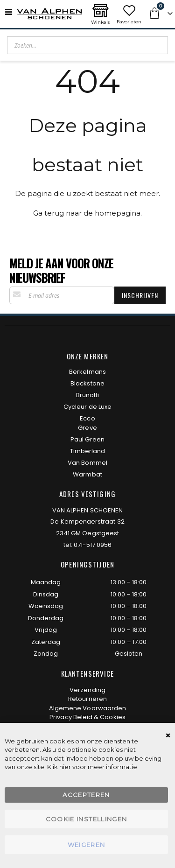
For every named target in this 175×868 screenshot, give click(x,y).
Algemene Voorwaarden (87, 708)
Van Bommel (87, 463)
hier (65, 767)
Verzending (87, 690)
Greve (87, 428)
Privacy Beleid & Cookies (87, 717)
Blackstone (87, 383)
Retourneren (87, 699)
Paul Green (87, 439)
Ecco (87, 418)
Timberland (88, 451)
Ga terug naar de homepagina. (87, 213)
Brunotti (88, 395)
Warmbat (87, 474)
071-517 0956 (93, 545)
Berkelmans (87, 372)
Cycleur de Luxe (87, 407)
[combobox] (87, 45)
